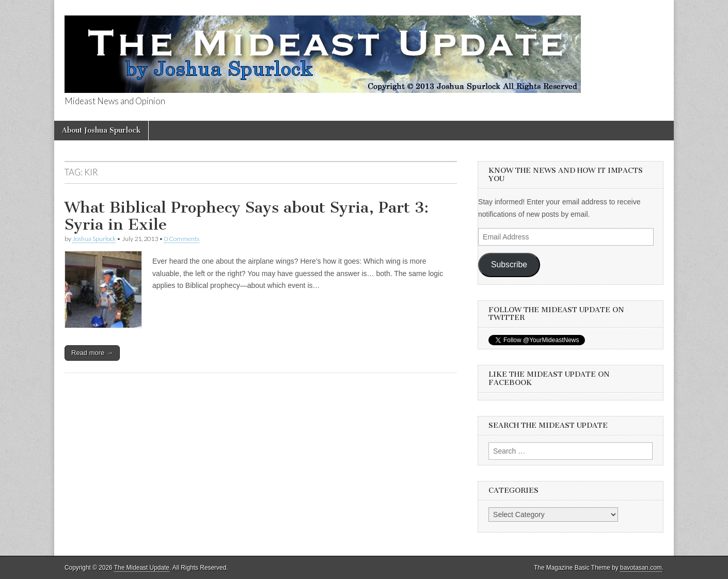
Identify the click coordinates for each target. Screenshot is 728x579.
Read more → (92, 353)
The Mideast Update (142, 568)
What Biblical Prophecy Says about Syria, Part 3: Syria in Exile (247, 216)
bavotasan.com (641, 568)
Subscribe (509, 264)
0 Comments (182, 239)
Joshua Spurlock (94, 239)
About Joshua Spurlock (101, 130)
